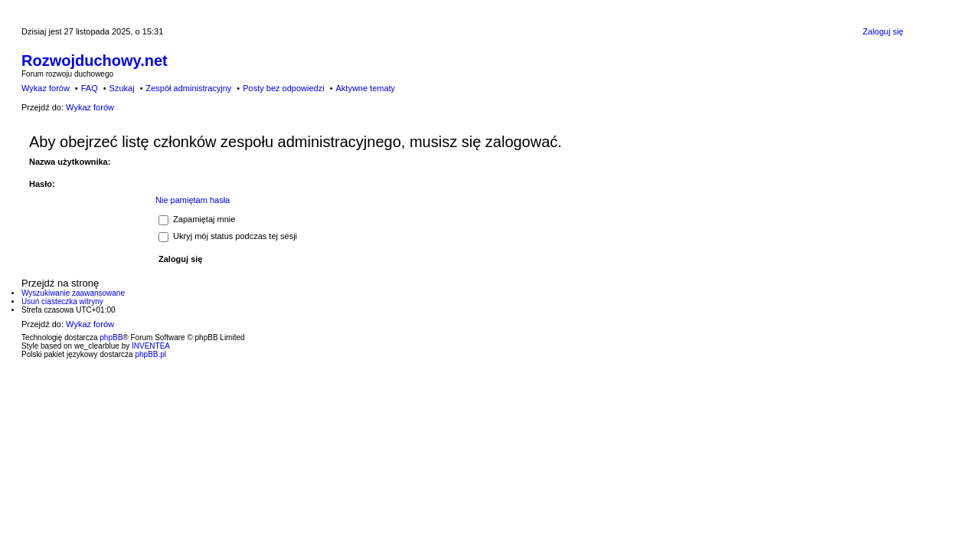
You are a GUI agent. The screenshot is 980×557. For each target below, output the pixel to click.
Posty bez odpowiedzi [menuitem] (283, 88)
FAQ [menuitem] (90, 88)
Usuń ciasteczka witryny (62, 301)
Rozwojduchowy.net (95, 61)
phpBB (111, 337)
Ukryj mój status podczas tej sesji (228, 236)
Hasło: (42, 184)
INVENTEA (151, 346)
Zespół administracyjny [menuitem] (188, 88)
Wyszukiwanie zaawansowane (73, 293)
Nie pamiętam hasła (193, 200)
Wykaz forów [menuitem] (46, 88)
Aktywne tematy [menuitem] (365, 88)
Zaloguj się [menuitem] (883, 31)
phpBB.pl (150, 354)
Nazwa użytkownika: (70, 162)
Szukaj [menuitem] (122, 88)
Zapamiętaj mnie (197, 219)
